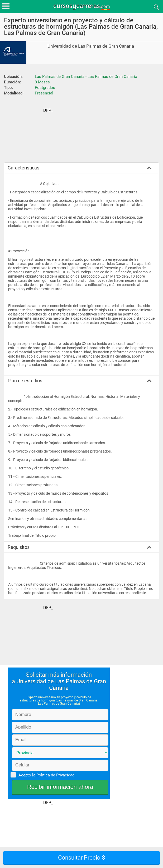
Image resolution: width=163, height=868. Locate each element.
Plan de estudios (25, 381)
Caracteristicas (23, 168)
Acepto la (46, 775)
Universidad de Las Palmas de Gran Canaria (91, 46)
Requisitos (19, 547)
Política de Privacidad (55, 775)
